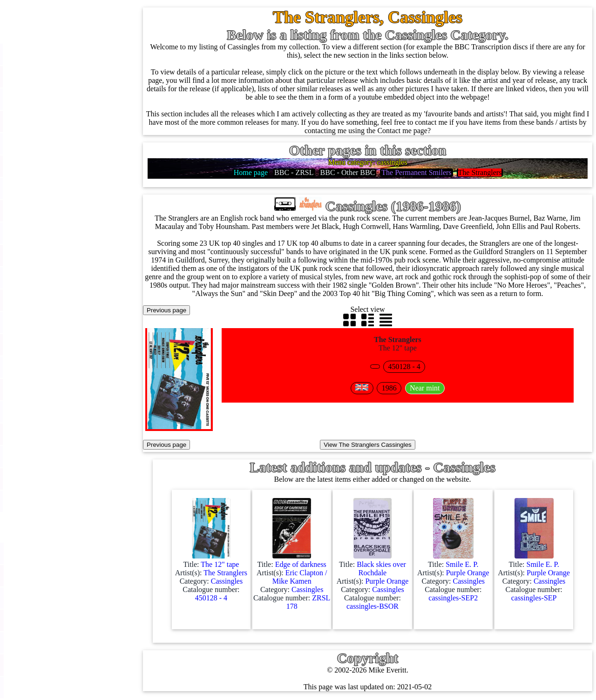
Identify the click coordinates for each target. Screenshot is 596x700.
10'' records (58, 188)
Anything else (61, 501)
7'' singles (55, 77)
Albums (52, 233)
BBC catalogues (83, 620)
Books (50, 456)
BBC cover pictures (88, 598)
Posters (51, 412)
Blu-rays (53, 345)
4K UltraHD (59, 367)
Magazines (57, 434)
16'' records (58, 211)
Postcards (55, 389)
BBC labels (76, 575)
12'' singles (57, 99)
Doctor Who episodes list (96, 687)
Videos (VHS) (62, 300)
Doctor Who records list (95, 665)
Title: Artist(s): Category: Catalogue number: (211, 575)
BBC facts (74, 643)
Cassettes (54, 255)
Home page (58, 54)
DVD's (51, 322)
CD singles (57, 144)
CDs (47, 278)
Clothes (52, 479)
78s (46, 166)
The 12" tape (402, 344)
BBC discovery (81, 553)
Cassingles (56, 121)
